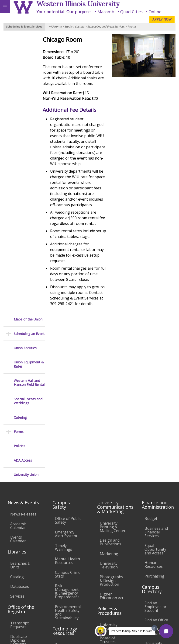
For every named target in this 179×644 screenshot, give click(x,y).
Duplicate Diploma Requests (19, 482)
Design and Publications (110, 383)
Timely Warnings (64, 389)
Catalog (17, 418)
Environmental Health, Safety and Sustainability (68, 454)
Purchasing (154, 418)
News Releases (23, 355)
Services (17, 438)
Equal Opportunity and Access (155, 391)
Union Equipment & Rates (29, 84)
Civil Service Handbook (110, 529)
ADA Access (23, 180)
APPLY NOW (162, 19)
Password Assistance (64, 515)
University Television (109, 407)
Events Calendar (18, 381)
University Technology (65, 546)
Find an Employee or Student (155, 448)
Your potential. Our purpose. (64, 12)
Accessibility (13, 602)
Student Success (74, 26)
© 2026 (80, 636)
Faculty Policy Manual (111, 498)
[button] (166, 631)
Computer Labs (64, 488)
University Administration (157, 487)
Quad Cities (131, 12)
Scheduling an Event (29, 54)
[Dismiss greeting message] (154, 628)
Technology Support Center (65, 530)
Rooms (132, 26)
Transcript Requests (19, 466)
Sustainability (69, 602)
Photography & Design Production (111, 422)
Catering (20, 138)
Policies (19, 166)
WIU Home (55, 26)
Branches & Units (20, 407)
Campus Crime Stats (68, 416)
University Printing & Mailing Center (113, 368)
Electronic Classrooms (65, 501)
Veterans (95, 602)
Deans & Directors (153, 473)
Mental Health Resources (67, 402)
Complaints (110, 558)
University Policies (109, 468)
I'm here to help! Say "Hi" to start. (132, 631)
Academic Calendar (18, 367)
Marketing (109, 395)
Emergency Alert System (66, 375)
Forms (19, 152)
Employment (41, 602)
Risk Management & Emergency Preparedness (67, 433)
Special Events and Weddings (28, 121)
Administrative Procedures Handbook (112, 514)
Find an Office (156, 462)
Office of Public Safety (68, 362)
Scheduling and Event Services (106, 26)
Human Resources (154, 406)
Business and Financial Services (156, 373)
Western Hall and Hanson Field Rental (29, 103)
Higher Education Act (112, 437)
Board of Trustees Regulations (110, 483)
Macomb (106, 12)
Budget (151, 360)
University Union (26, 195)
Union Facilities (25, 68)
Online (155, 12)
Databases (20, 428)
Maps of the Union (28, 39)
